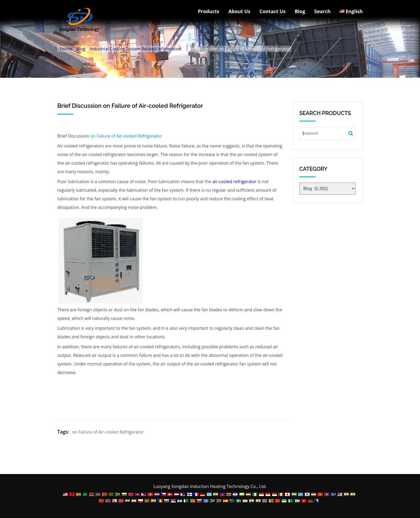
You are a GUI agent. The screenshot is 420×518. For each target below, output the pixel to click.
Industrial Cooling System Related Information (136, 49)
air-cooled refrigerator (235, 182)
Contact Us (273, 11)
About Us (239, 11)
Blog (300, 11)
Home (66, 49)
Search (322, 11)
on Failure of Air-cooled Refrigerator (126, 136)
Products (209, 11)
